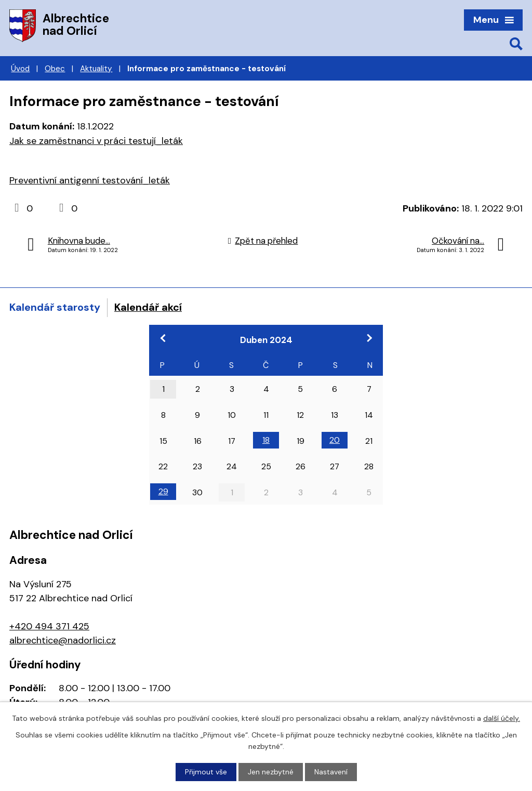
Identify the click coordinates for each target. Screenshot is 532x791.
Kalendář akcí (148, 307)
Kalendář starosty (55, 307)
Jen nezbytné (271, 772)
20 (335, 440)
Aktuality (96, 69)
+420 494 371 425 (49, 626)
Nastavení (331, 772)
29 (163, 491)
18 (266, 440)
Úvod (20, 69)
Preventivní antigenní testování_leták (90, 180)
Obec (55, 69)
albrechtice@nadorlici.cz (63, 640)
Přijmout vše (206, 772)
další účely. (502, 718)
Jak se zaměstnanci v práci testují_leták (96, 141)
